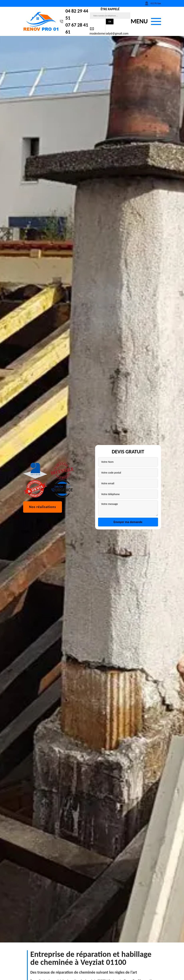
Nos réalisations (43, 526)
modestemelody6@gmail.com (109, 31)
